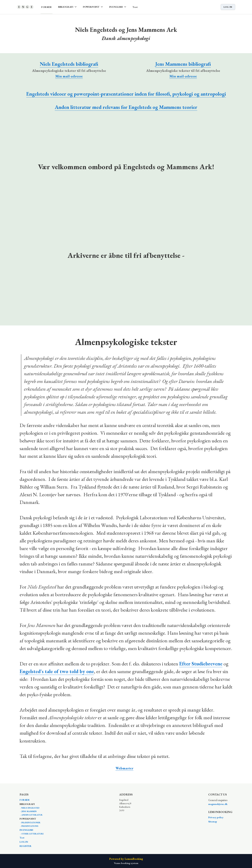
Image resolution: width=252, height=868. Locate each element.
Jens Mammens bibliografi (183, 64)
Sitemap (213, 822)
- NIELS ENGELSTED (29, 808)
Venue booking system (126, 863)
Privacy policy (216, 817)
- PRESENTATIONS (29, 826)
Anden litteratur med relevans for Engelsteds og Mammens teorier (126, 107)
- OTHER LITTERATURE (32, 834)
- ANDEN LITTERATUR (31, 815)
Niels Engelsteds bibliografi (69, 64)
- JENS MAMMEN (28, 811)
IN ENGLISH (26, 830)
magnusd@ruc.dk (218, 804)
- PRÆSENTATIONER (30, 823)
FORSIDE (47, 7)
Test (135, 7)
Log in (228, 7)
